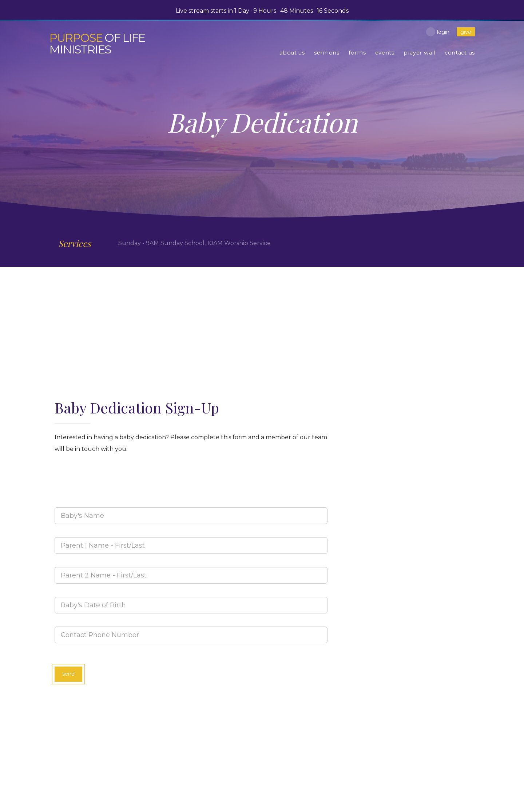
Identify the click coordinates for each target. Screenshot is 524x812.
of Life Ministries (98, 43)
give (466, 32)
